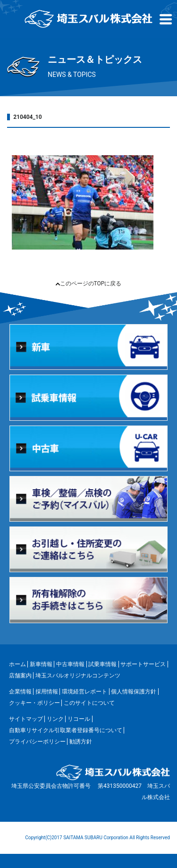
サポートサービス (143, 664)
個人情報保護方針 (134, 692)
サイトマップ (26, 719)
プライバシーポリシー (37, 742)
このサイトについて (89, 703)
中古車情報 (70, 664)
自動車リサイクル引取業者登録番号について (66, 730)
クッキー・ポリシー (34, 703)
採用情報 (47, 692)
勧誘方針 (81, 742)
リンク (55, 719)
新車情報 (41, 664)
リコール (79, 719)
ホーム (17, 664)
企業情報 (20, 692)
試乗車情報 (102, 664)
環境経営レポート (84, 692)
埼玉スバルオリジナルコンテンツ (78, 676)
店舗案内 (20, 676)
